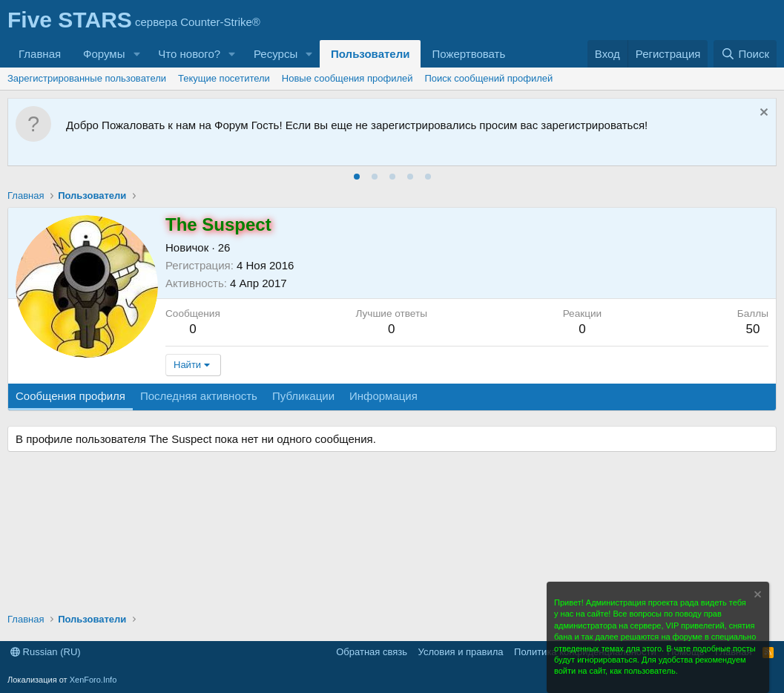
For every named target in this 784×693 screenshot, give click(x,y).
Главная (40, 54)
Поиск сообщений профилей (489, 78)
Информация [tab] (383, 396)
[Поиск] (745, 54)
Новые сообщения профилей (347, 78)
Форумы (104, 54)
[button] (136, 54)
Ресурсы (276, 54)
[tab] (357, 177)
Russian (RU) (46, 652)
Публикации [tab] (303, 396)
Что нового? (189, 54)
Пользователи (370, 54)
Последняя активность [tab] (199, 396)
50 (752, 329)
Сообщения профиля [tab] (70, 396)
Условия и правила (461, 652)
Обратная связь (372, 652)
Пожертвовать (468, 54)
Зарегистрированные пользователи (87, 78)
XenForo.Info (93, 680)
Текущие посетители (224, 78)
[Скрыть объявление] (762, 114)
